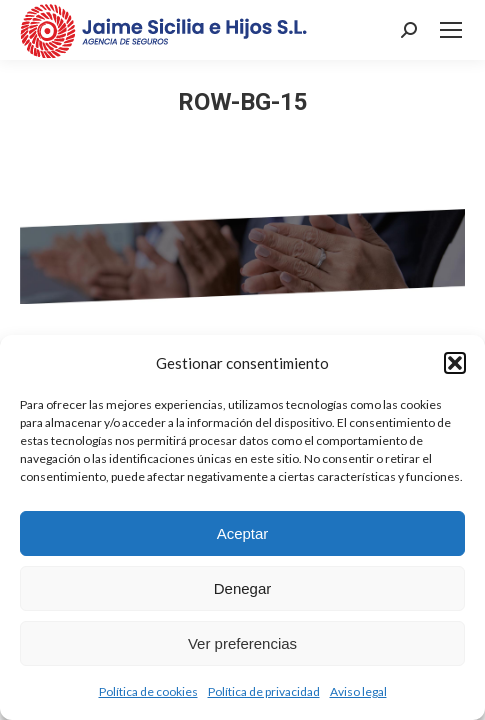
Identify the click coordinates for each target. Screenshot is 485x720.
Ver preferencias (242, 643)
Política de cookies (148, 691)
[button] (455, 363)
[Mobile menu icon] (451, 30)
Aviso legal (358, 691)
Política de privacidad (264, 691)
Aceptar (243, 533)
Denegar (243, 588)
